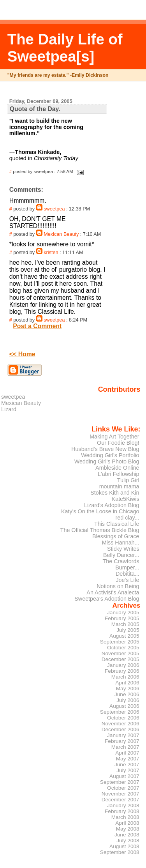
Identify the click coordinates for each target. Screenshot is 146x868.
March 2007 (125, 747)
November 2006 (120, 724)
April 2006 (127, 683)
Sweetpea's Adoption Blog (107, 599)
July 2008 (128, 841)
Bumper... (127, 567)
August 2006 (124, 706)
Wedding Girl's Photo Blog (107, 461)
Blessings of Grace (116, 536)
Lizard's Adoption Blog (112, 505)
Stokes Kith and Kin (115, 493)
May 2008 (128, 829)
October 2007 (123, 788)
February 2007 (122, 741)
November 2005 (120, 653)
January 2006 (123, 665)
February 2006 (122, 671)
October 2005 (123, 648)
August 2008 (124, 846)
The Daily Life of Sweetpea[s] (65, 48)
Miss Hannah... (121, 543)
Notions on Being (118, 586)
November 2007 (120, 794)
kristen (51, 253)
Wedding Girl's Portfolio (110, 455)
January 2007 (123, 735)
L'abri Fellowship (119, 474)
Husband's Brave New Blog (105, 449)
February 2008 (122, 811)
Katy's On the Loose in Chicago (100, 511)
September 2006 (120, 712)
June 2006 (127, 694)
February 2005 (122, 618)
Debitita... (128, 574)
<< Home (22, 354)
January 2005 (123, 613)
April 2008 (127, 823)
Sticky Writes (123, 549)
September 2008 (120, 852)
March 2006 (125, 677)
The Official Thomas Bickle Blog (100, 530)
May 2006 (128, 689)
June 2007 (127, 765)
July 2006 (128, 700)
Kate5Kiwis (126, 499)
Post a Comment (37, 326)
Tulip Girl (128, 480)
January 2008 (123, 805)
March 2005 (125, 624)
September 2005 (120, 642)
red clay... (127, 518)
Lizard (9, 409)
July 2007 (128, 770)
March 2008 (125, 817)
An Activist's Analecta (113, 592)
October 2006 (123, 718)
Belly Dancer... (121, 555)
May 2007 (128, 759)
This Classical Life (117, 524)
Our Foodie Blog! (118, 443)
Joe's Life (127, 580)
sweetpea (54, 209)
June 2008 (127, 835)
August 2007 (124, 776)
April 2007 (127, 753)
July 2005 (128, 630)
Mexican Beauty (61, 234)
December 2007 (120, 800)
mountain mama (119, 486)
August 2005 (124, 636)
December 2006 (120, 729)
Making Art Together (114, 437)
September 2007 (120, 782)
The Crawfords (121, 561)
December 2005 (120, 659)
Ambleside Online (117, 468)
